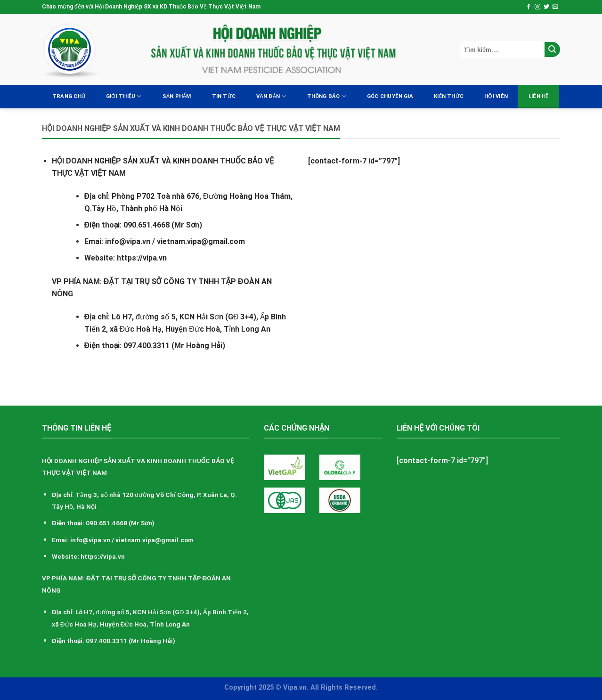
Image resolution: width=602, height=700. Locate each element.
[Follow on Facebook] (529, 7)
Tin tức (224, 96)
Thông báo (327, 96)
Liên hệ (539, 96)
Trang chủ (69, 96)
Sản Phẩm (177, 96)
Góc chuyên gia (390, 96)
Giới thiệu (124, 96)
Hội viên (496, 96)
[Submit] (552, 50)
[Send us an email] (555, 7)
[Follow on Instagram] (537, 7)
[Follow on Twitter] (546, 7)
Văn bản (271, 96)
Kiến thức (449, 96)
